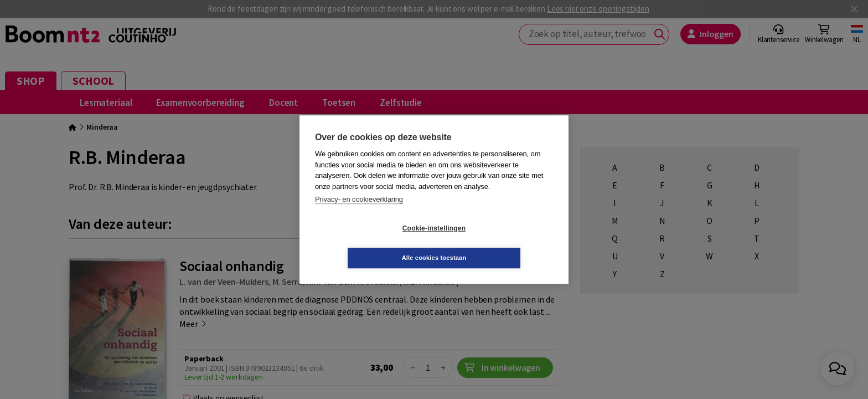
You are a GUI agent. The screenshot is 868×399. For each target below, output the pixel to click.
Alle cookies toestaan (500, 243)
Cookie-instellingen (368, 243)
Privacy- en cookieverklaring (359, 214)
